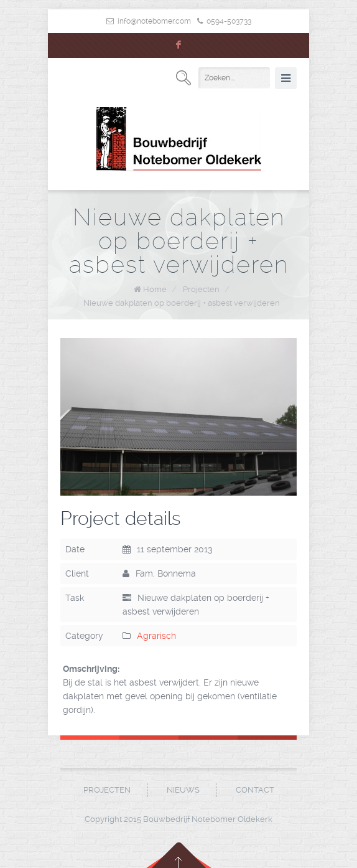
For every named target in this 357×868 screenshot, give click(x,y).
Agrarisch (156, 636)
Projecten (201, 289)
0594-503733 (229, 21)
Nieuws (183, 790)
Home (155, 289)
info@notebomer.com (154, 21)
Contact (255, 790)
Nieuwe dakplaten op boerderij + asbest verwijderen (182, 303)
